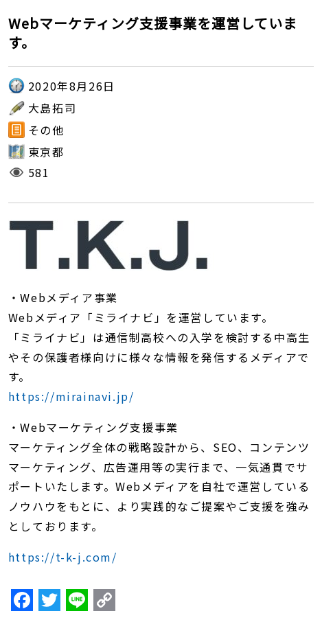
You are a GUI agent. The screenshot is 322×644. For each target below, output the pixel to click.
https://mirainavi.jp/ (71, 396)
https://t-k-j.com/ (63, 557)
